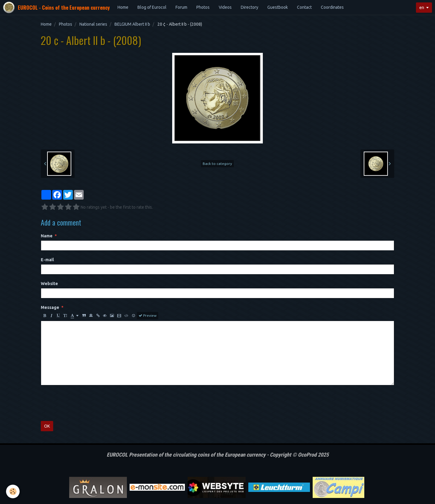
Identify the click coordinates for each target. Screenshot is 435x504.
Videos (225, 7)
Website (49, 284)
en (422, 8)
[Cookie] (13, 491)
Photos (203, 7)
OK (47, 426)
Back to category (217, 164)
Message (50, 307)
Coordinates (332, 7)
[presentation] (87, 403)
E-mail (47, 260)
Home (123, 7)
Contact (304, 7)
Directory (250, 7)
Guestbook (278, 7)
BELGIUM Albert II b (132, 24)
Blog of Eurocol (152, 7)
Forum (181, 7)
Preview (148, 316)
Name (47, 236)
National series (93, 24)
